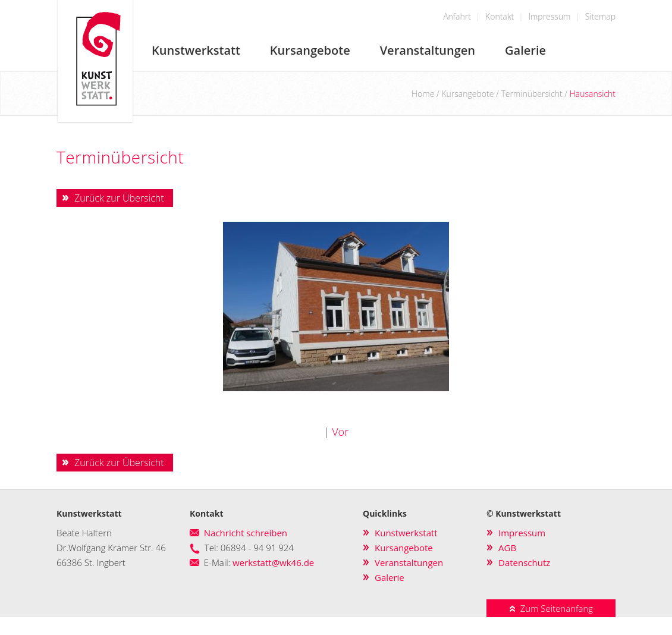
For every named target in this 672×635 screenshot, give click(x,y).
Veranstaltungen (428, 50)
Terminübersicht (531, 94)
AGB (507, 548)
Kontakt (500, 16)
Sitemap (600, 16)
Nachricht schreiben (246, 533)
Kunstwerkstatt (196, 50)
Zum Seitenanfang (551, 608)
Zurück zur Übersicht (119, 198)
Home (423, 94)
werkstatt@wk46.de (273, 562)
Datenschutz (524, 562)
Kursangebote (310, 50)
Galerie (525, 50)
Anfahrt (457, 16)
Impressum (549, 16)
